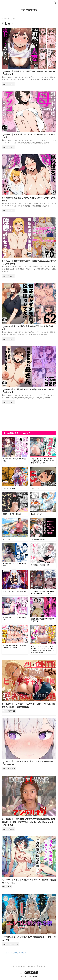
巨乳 (23, 80)
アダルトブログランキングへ (14, 953)
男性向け (40, 80)
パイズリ (30, 77)
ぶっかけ (15, 77)
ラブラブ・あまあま (46, 395)
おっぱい (8, 77)
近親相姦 (46, 143)
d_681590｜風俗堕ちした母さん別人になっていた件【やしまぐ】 (29, 199)
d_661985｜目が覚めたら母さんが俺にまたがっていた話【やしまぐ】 (28, 391)
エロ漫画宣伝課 (29, 10)
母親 (34, 143)
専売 (19, 80)
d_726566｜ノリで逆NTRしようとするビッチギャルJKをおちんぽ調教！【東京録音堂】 (28, 705)
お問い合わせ (43, 966)
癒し (42, 398)
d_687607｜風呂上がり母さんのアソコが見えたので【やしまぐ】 (29, 136)
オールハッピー (32, 140)
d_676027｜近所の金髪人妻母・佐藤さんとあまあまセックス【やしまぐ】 (29, 262)
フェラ (36, 77)
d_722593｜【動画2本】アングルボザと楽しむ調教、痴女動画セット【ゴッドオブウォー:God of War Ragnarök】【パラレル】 (28, 822)
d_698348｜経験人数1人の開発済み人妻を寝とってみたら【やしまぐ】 (28, 73)
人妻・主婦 (49, 77)
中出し (42, 77)
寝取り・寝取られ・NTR (28, 269)
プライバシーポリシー (18, 966)
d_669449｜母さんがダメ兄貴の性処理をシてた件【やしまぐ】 (29, 328)
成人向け (29, 80)
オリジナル (22, 77)
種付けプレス (48, 80)
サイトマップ (32, 966)
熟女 (34, 80)
